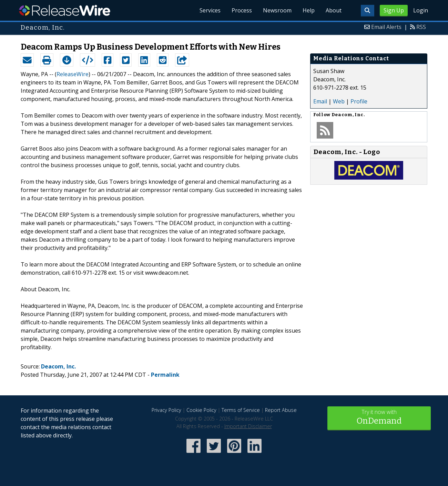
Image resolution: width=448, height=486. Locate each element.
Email (320, 101)
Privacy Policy (166, 410)
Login (421, 10)
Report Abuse (281, 410)
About (334, 10)
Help (309, 10)
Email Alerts (386, 27)
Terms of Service (241, 410)
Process (242, 10)
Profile (359, 101)
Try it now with (379, 418)
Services (210, 10)
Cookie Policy (201, 410)
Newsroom (277, 10)
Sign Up (394, 10)
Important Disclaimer (248, 426)
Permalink (165, 375)
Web (339, 101)
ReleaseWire (65, 10)
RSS (421, 27)
